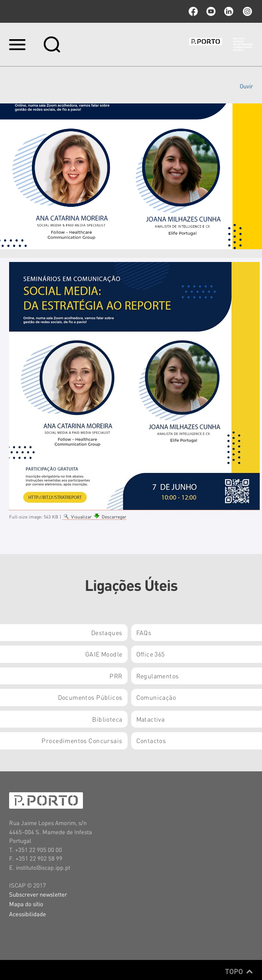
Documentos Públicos (90, 697)
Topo (239, 971)
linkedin (229, 11)
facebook (193, 11)
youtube (211, 11)
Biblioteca (107, 719)
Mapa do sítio (26, 904)
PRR (116, 676)
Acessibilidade (28, 914)
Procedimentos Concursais (82, 740)
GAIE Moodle (104, 654)
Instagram (247, 11)
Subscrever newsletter (38, 894)
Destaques (107, 632)
